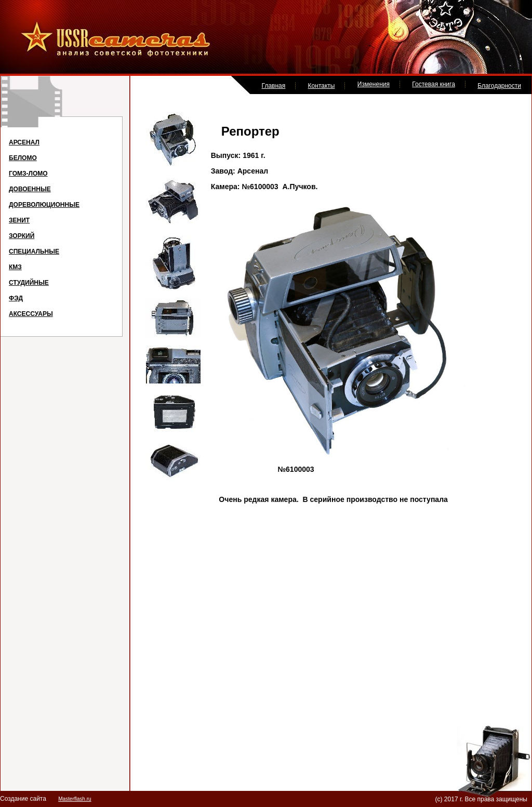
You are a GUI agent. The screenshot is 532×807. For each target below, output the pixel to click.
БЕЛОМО (23, 158)
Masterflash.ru (75, 799)
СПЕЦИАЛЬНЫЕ (34, 252)
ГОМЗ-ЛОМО (28, 174)
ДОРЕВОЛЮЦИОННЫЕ (44, 205)
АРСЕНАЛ (24, 142)
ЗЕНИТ (19, 220)
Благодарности (499, 86)
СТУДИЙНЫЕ (29, 283)
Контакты (322, 86)
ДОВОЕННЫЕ (30, 189)
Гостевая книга (434, 84)
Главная (274, 86)
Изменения (374, 84)
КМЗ (15, 267)
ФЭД (16, 298)
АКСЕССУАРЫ (31, 314)
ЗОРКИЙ (22, 236)
